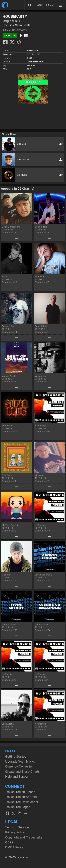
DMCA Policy (14, 847)
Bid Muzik (33, 50)
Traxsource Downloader (22, 802)
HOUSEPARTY (20, 30)
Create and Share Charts (22, 772)
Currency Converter (19, 766)
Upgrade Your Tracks (20, 761)
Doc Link (8, 25)
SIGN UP (50, 5)
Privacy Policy (15, 832)
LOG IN (40, 5)
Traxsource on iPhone (20, 792)
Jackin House (35, 62)
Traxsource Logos (18, 807)
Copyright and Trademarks (24, 837)
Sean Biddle (23, 25)
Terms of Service (17, 827)
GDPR (9, 842)
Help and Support (17, 776)
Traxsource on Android (21, 797)
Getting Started (16, 757)
